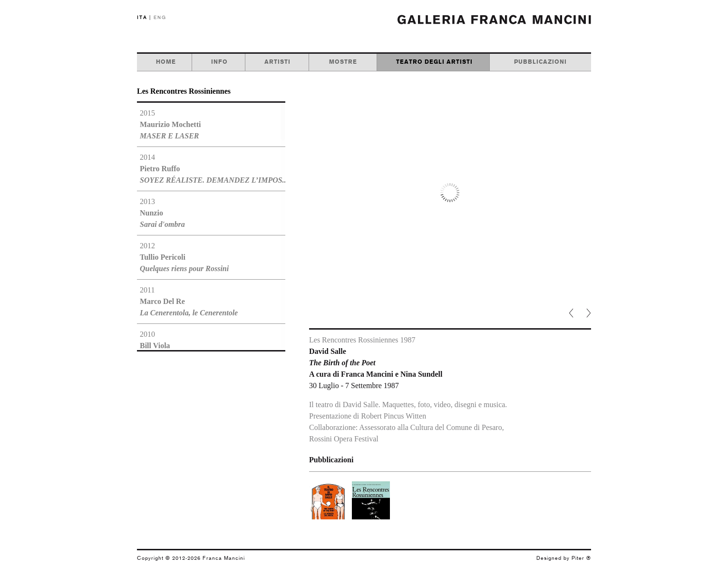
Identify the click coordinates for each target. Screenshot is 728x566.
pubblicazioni (540, 62)
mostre (343, 62)
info (219, 62)
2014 (211, 169)
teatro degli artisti (434, 62)
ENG (160, 17)
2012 (184, 257)
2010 (195, 346)
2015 (170, 124)
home (166, 62)
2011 (189, 301)
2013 (162, 213)
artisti (277, 62)
